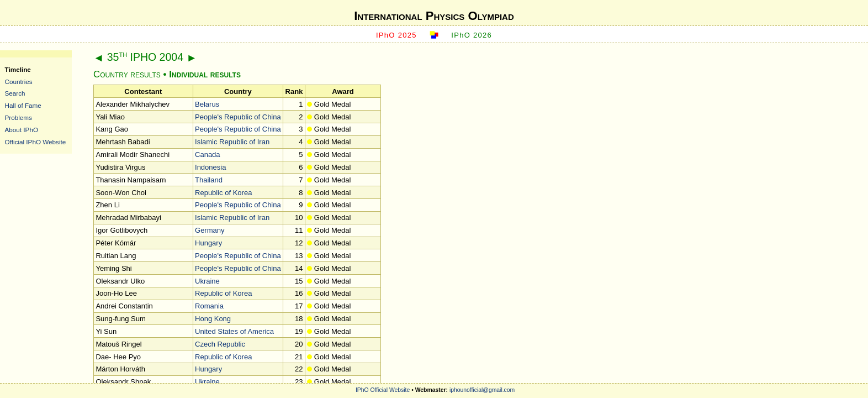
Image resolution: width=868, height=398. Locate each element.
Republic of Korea (223, 193)
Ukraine (207, 281)
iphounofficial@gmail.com (482, 390)
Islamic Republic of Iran (232, 142)
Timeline (18, 69)
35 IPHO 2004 (145, 57)
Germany (210, 230)
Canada (208, 155)
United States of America (234, 331)
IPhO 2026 (472, 35)
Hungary (208, 243)
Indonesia (210, 167)
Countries (19, 82)
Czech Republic (220, 344)
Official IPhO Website (36, 142)
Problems (18, 117)
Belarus (207, 104)
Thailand (209, 180)
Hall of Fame (23, 105)
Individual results (205, 74)
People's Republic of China (238, 117)
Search (15, 93)
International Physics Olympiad (434, 16)
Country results (127, 74)
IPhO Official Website (383, 390)
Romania (209, 306)
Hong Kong (213, 319)
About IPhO (22, 130)
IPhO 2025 (396, 35)
